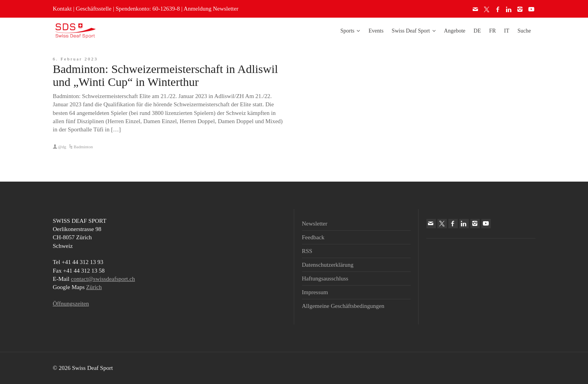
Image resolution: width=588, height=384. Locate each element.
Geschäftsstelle (94, 9)
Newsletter (315, 224)
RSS (307, 251)
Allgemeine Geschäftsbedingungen (343, 306)
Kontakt (62, 9)
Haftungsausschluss (325, 278)
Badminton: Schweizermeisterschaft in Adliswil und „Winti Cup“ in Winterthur (166, 75)
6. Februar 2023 (76, 59)
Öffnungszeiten (71, 304)
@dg (62, 147)
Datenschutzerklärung (328, 265)
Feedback (313, 237)
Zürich (94, 287)
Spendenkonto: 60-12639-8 (148, 9)
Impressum (315, 292)
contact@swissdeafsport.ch (103, 279)
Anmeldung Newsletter (211, 9)
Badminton (83, 147)
